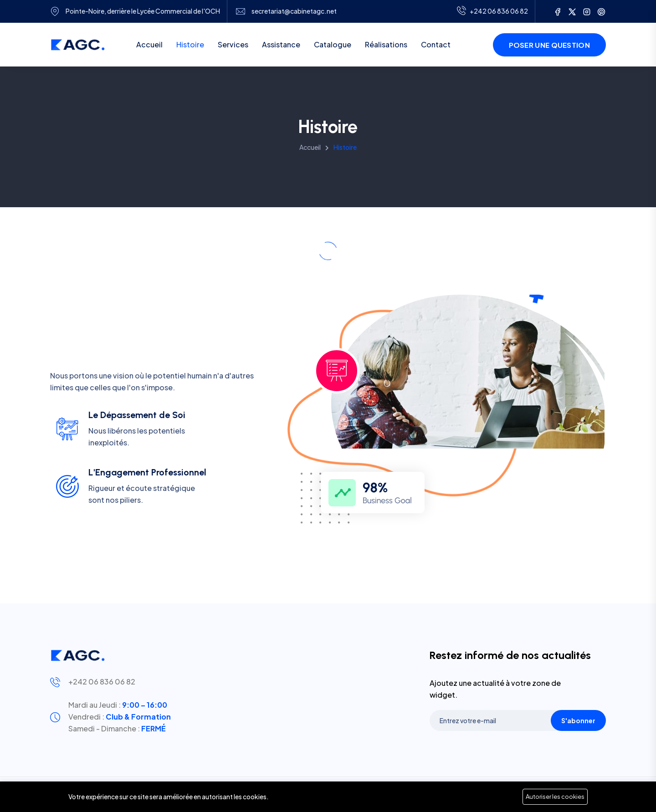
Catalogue (333, 44)
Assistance (281, 44)
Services (233, 44)
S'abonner (578, 720)
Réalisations (386, 44)
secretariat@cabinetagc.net (294, 11)
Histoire (190, 44)
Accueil (149, 44)
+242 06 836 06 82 (102, 682)
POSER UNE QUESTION (549, 45)
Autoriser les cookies (555, 797)
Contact (436, 44)
